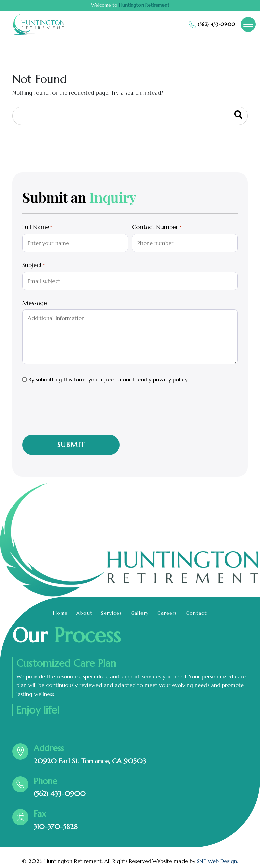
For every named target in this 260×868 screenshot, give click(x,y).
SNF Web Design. (218, 861)
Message (35, 303)
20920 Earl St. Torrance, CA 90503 (90, 761)
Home (61, 613)
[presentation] (74, 414)
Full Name (37, 227)
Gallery (140, 613)
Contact (196, 613)
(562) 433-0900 (60, 794)
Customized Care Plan (66, 663)
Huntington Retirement (144, 5)
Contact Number (157, 227)
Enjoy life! (38, 710)
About (84, 613)
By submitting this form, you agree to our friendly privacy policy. (108, 379)
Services (111, 613)
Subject (34, 265)
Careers (167, 613)
